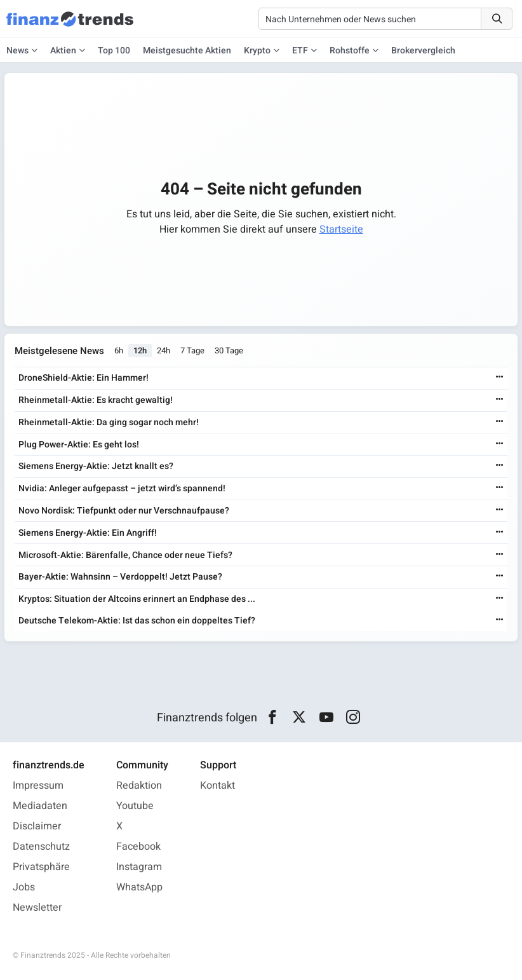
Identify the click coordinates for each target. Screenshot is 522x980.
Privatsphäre (41, 867)
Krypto (257, 51)
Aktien (63, 51)
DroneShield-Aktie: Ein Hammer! (84, 378)
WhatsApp (139, 887)
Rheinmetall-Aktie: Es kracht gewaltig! (96, 400)
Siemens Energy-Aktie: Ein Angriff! (88, 533)
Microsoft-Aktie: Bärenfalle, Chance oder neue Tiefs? (125, 555)
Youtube (135, 806)
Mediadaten (40, 806)
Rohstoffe (350, 51)
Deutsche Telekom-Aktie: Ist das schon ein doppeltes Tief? (137, 621)
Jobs (24, 887)
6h (119, 351)
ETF (300, 51)
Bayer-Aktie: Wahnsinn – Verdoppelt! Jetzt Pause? (120, 577)
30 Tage (229, 351)
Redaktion (139, 786)
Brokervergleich (423, 51)
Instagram (139, 867)
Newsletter (37, 908)
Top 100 (114, 51)
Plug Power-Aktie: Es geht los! (79, 445)
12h (140, 351)
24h (164, 351)
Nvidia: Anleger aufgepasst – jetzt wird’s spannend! (122, 488)
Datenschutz (41, 847)
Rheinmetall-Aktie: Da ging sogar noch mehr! (109, 422)
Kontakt (217, 786)
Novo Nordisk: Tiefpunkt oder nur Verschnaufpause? (124, 511)
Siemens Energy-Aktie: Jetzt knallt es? (96, 467)
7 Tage (192, 351)
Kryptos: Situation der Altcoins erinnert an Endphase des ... (137, 599)
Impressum (38, 786)
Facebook (138, 847)
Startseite (341, 229)
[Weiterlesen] (500, 378)
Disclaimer (37, 826)
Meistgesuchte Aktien (187, 51)
